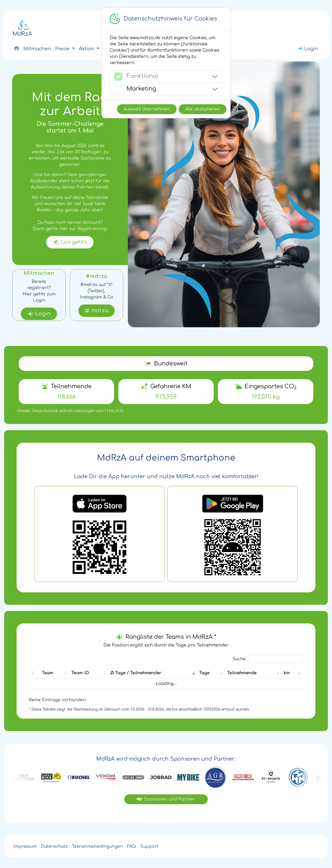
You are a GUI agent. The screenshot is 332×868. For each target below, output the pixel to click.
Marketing (141, 89)
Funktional (142, 76)
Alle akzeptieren (203, 109)
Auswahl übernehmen (147, 109)
